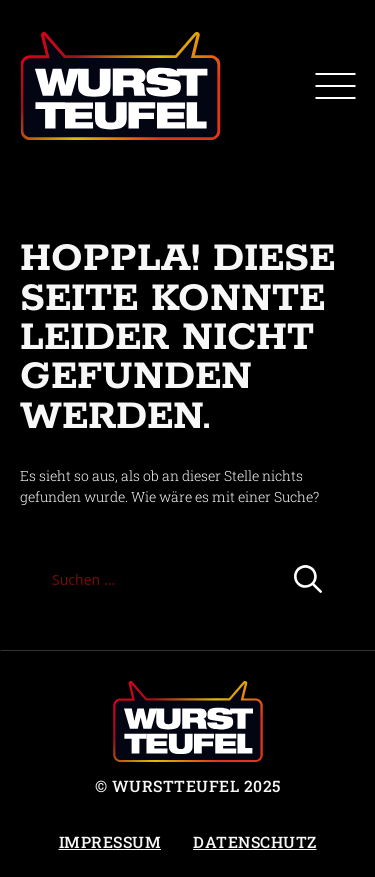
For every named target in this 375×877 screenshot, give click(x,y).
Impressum (110, 841)
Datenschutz (255, 841)
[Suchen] (308, 579)
